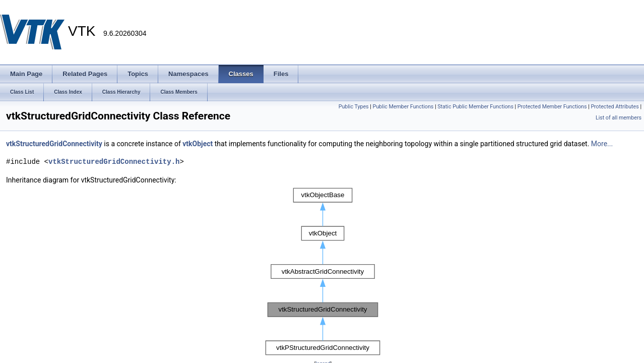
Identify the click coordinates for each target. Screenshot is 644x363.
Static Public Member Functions (475, 107)
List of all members (619, 118)
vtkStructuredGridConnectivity (54, 144)
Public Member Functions (403, 107)
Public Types (354, 107)
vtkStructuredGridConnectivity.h (114, 162)
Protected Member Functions (552, 107)
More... (602, 144)
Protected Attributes (615, 107)
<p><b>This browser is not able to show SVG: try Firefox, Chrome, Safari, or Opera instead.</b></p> (323, 272)
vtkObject (198, 144)
